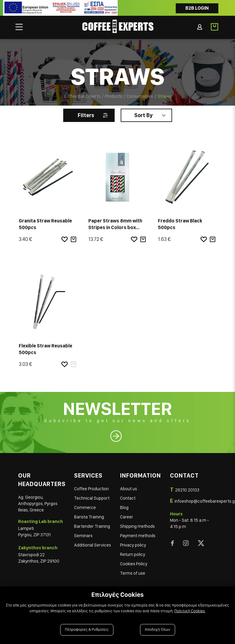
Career (127, 517)
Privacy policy (133, 545)
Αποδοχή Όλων (158, 630)
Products (114, 96)
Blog (124, 508)
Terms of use (133, 573)
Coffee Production (91, 489)
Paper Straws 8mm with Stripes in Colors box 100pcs (115, 228)
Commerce (85, 508)
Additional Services (93, 545)
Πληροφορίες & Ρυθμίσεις (87, 630)
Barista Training (89, 517)
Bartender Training (92, 526)
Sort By (143, 115)
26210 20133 (187, 490)
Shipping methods (137, 526)
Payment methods (138, 536)
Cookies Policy (134, 564)
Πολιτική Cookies (190, 611)
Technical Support (92, 498)
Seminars (83, 536)
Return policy (133, 554)
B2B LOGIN (197, 8)
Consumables (140, 96)
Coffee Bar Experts (82, 96)
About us (129, 489)
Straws (164, 96)
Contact (128, 498)
